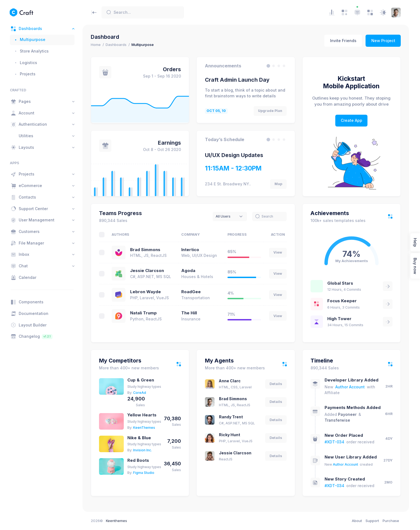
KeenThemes (144, 428)
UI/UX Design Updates (234, 155)
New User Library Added (351, 457)
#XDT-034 (334, 442)
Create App (352, 120)
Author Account (350, 387)
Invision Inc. (142, 450)
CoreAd (140, 393)
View (278, 252)
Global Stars (340, 283)
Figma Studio (144, 473)
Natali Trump (143, 313)
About (357, 521)
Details (276, 384)
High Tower (339, 319)
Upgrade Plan (270, 111)
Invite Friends (343, 41)
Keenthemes (116, 521)
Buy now (415, 266)
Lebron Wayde (146, 292)
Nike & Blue (139, 438)
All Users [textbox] (223, 216)
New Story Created (345, 479)
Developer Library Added (352, 380)
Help (415, 242)
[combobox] (230, 217)
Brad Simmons (145, 250)
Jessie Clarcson (147, 271)
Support (372, 521)
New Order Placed (344, 435)
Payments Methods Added (353, 408)
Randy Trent (231, 417)
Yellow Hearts (142, 415)
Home (96, 45)
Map (278, 184)
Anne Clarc (230, 381)
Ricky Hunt (230, 435)
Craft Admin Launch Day (237, 80)
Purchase (391, 521)
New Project (383, 41)
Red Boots (138, 460)
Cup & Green (141, 380)
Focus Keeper (342, 301)
